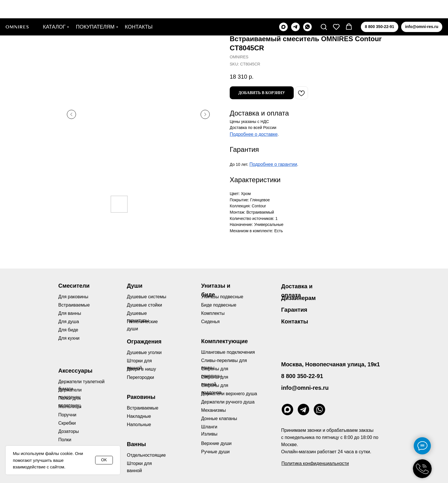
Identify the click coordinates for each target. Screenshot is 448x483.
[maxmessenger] (283, 9)
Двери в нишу (141, 369)
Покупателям (95, 9)
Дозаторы (69, 431)
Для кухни (69, 338)
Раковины (141, 397)
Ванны (136, 444)
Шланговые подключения (228, 352)
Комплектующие (224, 341)
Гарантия (294, 310)
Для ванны (70, 313)
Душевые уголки (144, 352)
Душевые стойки (144, 305)
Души (135, 286)
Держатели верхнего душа (229, 394)
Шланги (209, 427)
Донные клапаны (219, 419)
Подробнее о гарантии (273, 164)
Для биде (68, 330)
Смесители (74, 286)
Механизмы (213, 410)
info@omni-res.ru (305, 388)
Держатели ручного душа (228, 402)
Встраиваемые (143, 408)
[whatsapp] (307, 9)
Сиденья (210, 322)
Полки (65, 440)
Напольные (139, 425)
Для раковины (73, 297)
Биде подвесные (219, 305)
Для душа (69, 322)
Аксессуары (75, 371)
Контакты (139, 9)
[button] (324, 8)
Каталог (54, 9)
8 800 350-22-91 (302, 376)
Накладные (139, 416)
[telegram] (295, 9)
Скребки (67, 423)
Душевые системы (147, 297)
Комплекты (213, 313)
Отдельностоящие (146, 455)
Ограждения (144, 341)
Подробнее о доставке (254, 134)
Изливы (209, 434)
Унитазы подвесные (222, 297)
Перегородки (140, 377)
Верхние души (216, 443)
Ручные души (215, 452)
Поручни (67, 415)
